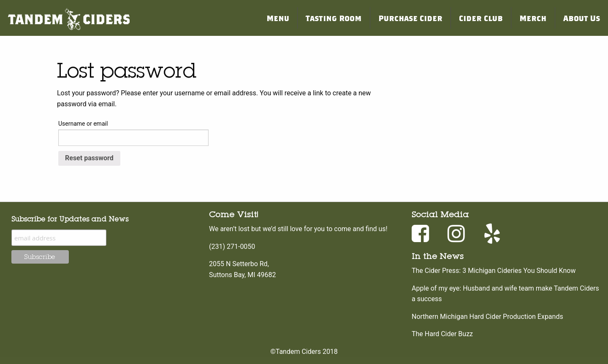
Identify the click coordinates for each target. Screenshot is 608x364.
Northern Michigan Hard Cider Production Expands (487, 317)
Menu (278, 18)
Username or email (83, 124)
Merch (533, 18)
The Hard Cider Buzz (442, 334)
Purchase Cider (410, 18)
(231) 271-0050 (232, 247)
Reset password (89, 158)
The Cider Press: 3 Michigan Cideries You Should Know (494, 271)
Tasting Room (334, 18)
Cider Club (481, 18)
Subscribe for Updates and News (70, 219)
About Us (582, 18)
